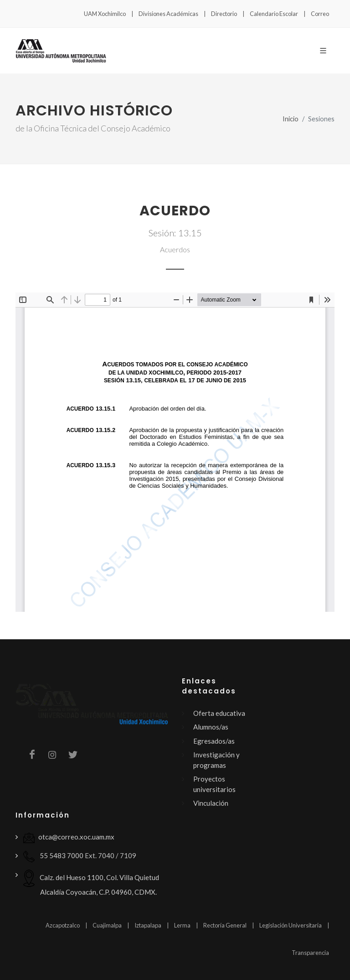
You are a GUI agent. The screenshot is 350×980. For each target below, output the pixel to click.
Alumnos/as (211, 727)
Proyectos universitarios (214, 784)
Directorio (224, 14)
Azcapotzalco (63, 925)
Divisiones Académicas (168, 14)
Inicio (291, 119)
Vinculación (211, 803)
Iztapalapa (148, 925)
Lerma (182, 925)
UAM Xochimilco (105, 14)
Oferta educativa (219, 713)
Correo (320, 14)
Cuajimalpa (107, 925)
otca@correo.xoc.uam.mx (69, 838)
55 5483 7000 (53, 857)
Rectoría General (225, 925)
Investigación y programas (216, 760)
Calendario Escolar (274, 14)
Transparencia (310, 953)
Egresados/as (214, 741)
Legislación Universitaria (291, 925)
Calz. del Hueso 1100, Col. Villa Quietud (91, 883)
